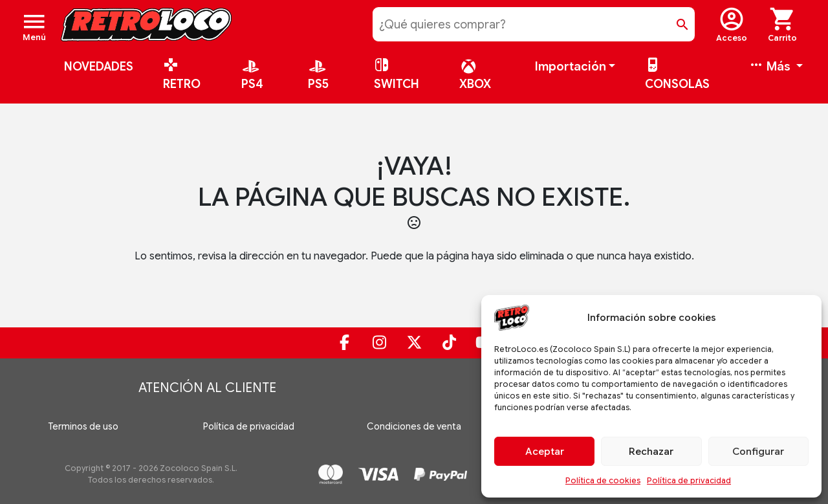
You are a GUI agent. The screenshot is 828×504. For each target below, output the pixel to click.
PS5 (318, 79)
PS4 (252, 79)
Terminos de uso (83, 426)
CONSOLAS (677, 75)
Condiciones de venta (414, 426)
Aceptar (545, 452)
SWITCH (397, 75)
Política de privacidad (689, 480)
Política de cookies (603, 480)
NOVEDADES (99, 67)
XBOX (475, 79)
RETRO (182, 75)
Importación (571, 67)
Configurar (758, 452)
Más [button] (771, 67)
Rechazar (651, 452)
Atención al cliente (207, 388)
